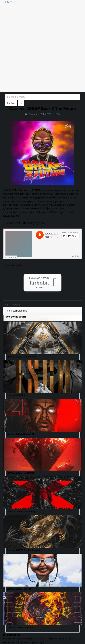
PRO (9, 2)
